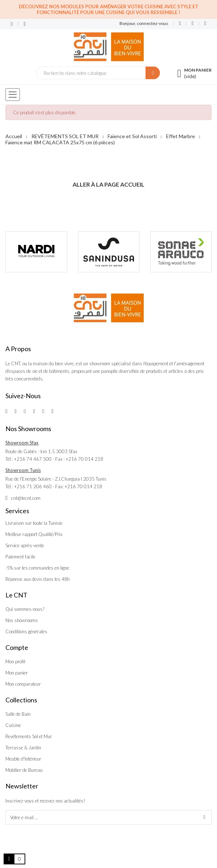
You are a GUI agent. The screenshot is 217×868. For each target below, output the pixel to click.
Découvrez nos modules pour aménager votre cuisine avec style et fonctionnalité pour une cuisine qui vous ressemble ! (108, 9)
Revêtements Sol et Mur (29, 736)
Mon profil (15, 661)
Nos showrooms (22, 620)
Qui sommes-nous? (25, 609)
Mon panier (17, 673)
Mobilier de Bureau (24, 770)
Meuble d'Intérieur (23, 759)
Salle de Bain (18, 714)
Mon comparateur (23, 684)
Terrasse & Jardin (23, 748)
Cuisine (13, 725)
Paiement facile (20, 557)
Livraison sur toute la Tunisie (34, 523)
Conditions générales (26, 631)
